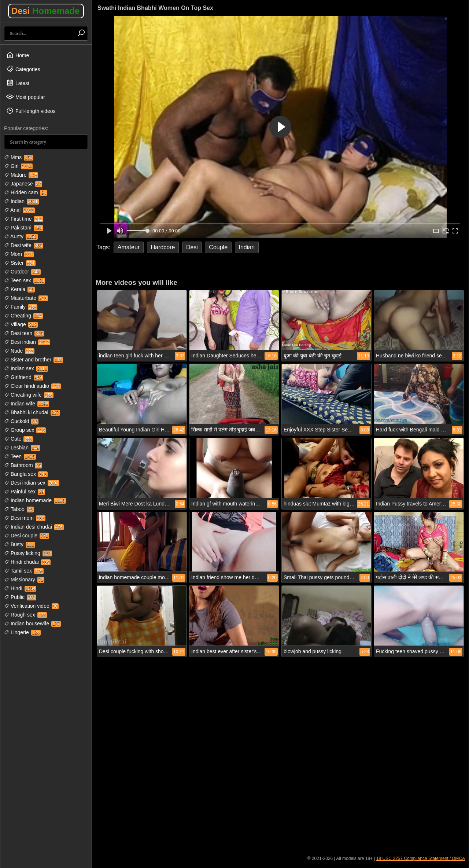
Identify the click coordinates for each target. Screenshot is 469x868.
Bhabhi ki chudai (32, 412)
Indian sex (26, 368)
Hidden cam (26, 192)
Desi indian (27, 342)
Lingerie (22, 632)
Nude (19, 351)
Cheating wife (29, 395)
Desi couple (27, 536)
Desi (46, 11)
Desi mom (25, 518)
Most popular (25, 97)
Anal (19, 210)
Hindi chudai (27, 562)
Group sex (25, 430)
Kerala (19, 289)
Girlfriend (24, 377)
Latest (18, 83)
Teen (20, 456)
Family (21, 307)
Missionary (24, 580)
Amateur (129, 247)
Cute (19, 439)
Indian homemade (35, 500)
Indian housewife (32, 624)
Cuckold (21, 421)
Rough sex (25, 615)
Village (21, 324)
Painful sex (25, 492)
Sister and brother (34, 360)
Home (17, 55)
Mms (19, 157)
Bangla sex (26, 474)
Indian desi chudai (34, 527)
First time (24, 219)
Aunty (21, 236)
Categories (23, 69)
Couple (218, 247)
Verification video (31, 606)
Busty (20, 544)
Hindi (20, 588)
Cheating (23, 316)
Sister (20, 263)
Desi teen (24, 333)
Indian (21, 201)
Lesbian (22, 448)
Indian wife (27, 404)
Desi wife (24, 245)
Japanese (23, 184)
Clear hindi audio (32, 386)
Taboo (19, 509)
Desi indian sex (32, 483)
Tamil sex (24, 571)
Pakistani (24, 228)
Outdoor (22, 272)
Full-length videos (31, 111)
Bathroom (23, 465)
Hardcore (163, 247)
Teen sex (25, 280)
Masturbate (26, 298)
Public (20, 597)
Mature (21, 175)
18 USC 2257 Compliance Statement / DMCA (421, 858)
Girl (18, 166)
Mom (19, 254)
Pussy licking (28, 553)
